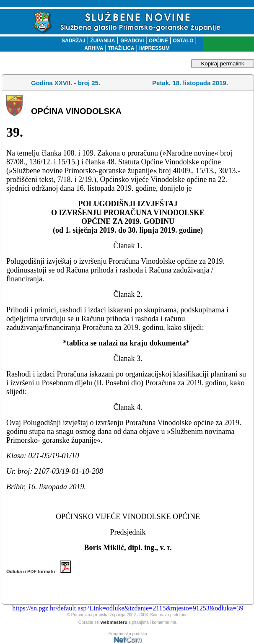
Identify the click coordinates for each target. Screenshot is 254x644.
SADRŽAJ (71, 41)
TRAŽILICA (121, 48)
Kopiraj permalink (223, 64)
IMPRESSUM (154, 48)
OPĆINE (158, 41)
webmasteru (114, 622)
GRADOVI (132, 41)
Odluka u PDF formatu (39, 571)
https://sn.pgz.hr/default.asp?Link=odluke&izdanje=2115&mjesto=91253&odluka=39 (128, 608)
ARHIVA (94, 48)
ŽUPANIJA (102, 41)
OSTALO (183, 41)
